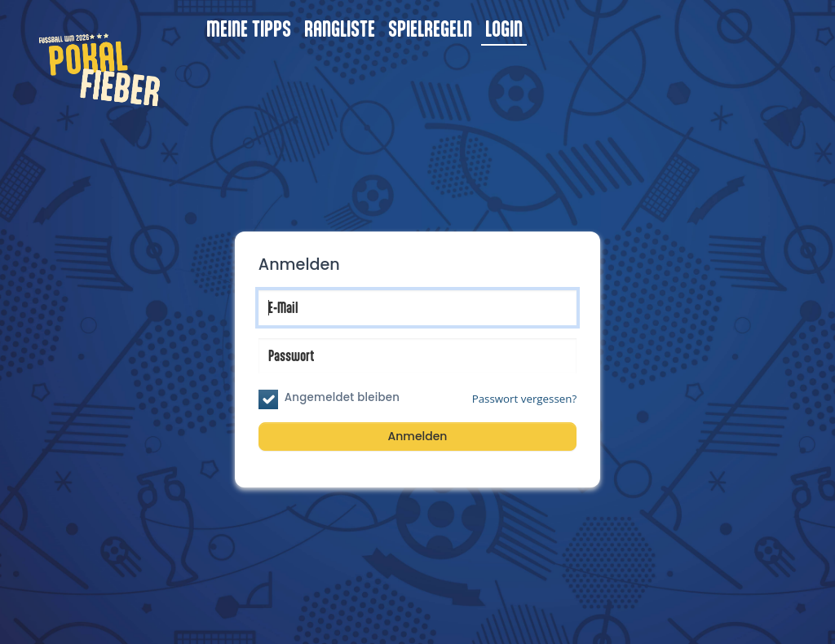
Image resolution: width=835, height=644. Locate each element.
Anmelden (418, 436)
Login (504, 28)
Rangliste (340, 28)
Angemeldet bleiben (342, 397)
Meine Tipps (249, 28)
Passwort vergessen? (525, 399)
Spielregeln (430, 28)
